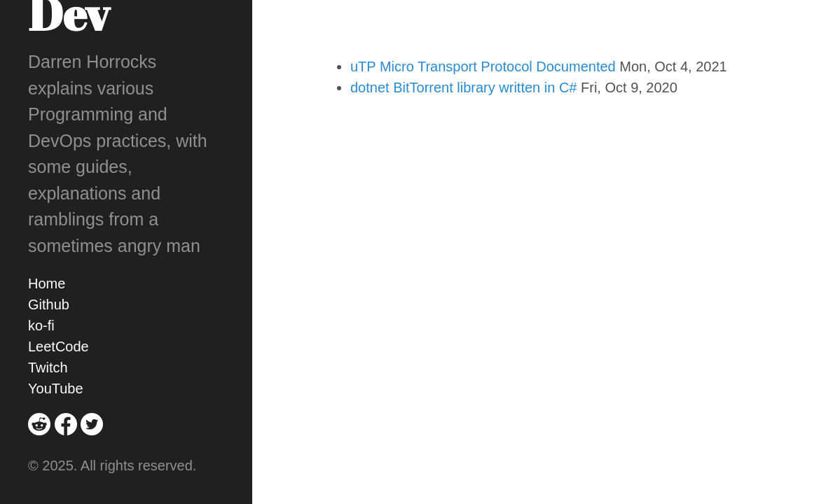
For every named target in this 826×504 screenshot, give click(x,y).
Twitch (48, 367)
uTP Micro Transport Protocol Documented (483, 66)
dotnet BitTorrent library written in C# (463, 87)
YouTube (56, 388)
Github (49, 304)
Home (47, 283)
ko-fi (41, 325)
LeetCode (58, 346)
